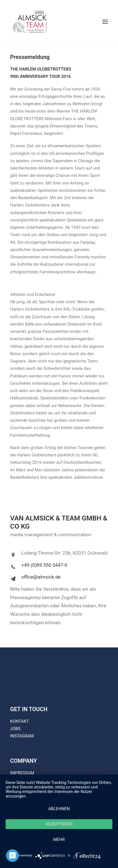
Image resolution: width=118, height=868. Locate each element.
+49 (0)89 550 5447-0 (44, 565)
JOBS (15, 729)
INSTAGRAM (22, 736)
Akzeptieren (59, 824)
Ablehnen (59, 809)
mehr (59, 840)
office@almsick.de (41, 577)
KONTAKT (20, 721)
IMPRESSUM (22, 773)
